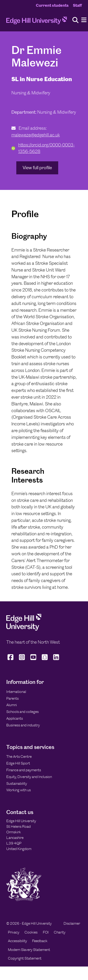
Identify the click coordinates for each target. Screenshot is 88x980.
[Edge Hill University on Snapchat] (45, 660)
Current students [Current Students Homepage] (52, 5)
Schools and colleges (22, 712)
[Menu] (84, 20)
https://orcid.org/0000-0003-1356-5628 (43, 148)
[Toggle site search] (75, 20)
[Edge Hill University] (24, 629)
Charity (60, 932)
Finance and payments (24, 770)
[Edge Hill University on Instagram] (22, 660)
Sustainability (17, 783)
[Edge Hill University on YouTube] (33, 660)
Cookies (31, 932)
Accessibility (17, 941)
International (16, 692)
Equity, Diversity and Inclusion (29, 777)
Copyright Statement (25, 958)
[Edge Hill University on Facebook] (11, 660)
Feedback (40, 941)
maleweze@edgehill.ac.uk (36, 135)
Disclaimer (72, 923)
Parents (12, 698)
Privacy (14, 932)
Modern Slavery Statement (29, 950)
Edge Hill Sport (18, 763)
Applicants (15, 718)
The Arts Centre (19, 757)
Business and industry (23, 725)
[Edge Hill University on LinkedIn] (56, 660)
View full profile (37, 168)
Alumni (12, 705)
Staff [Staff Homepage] (77, 5)
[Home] (37, 22)
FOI (46, 932)
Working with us (19, 790)
